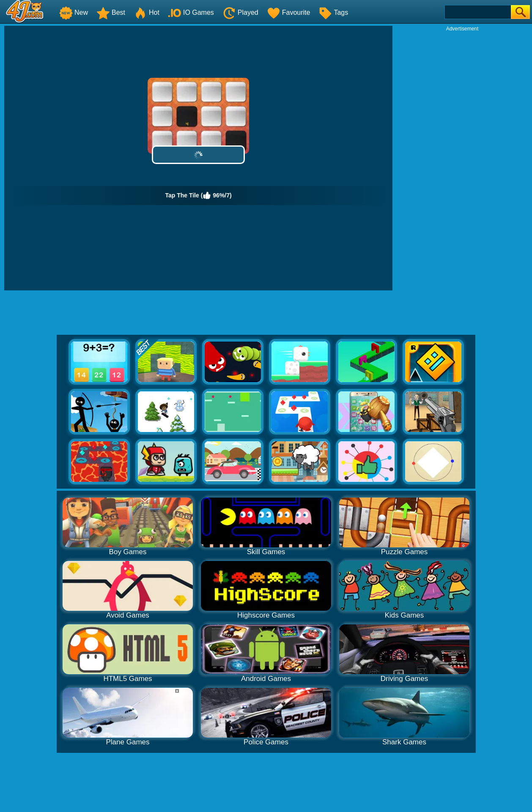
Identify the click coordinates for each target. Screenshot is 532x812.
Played (240, 12)
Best (111, 12)
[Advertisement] (462, 159)
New (74, 12)
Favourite (289, 12)
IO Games (191, 12)
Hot (147, 12)
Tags (333, 12)
